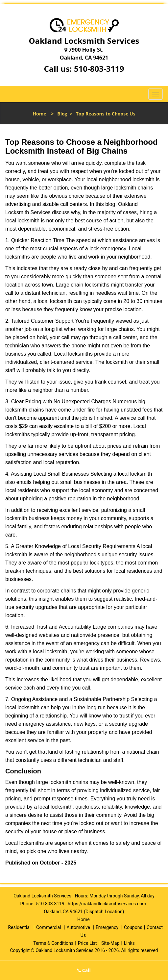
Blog (62, 114)
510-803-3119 (99, 69)
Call (84, 970)
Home (39, 114)
